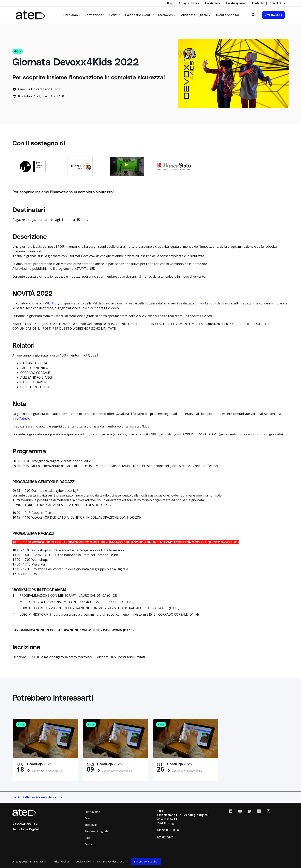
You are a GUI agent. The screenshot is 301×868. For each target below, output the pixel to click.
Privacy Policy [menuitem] (61, 862)
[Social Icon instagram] (267, 811)
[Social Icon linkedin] (259, 811)
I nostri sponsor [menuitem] (236, 3)
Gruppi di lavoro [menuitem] (189, 3)
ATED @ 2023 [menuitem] (20, 862)
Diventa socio (273, 15)
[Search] (254, 15)
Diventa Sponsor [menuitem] (227, 15)
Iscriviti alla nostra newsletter (35, 797)
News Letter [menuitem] (277, 3)
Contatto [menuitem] (258, 3)
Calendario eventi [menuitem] (138, 15)
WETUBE (52, 303)
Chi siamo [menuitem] (71, 15)
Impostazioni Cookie (146, 862)
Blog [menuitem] (170, 3)
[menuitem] (146, 861)
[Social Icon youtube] (240, 811)
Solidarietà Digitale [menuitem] (194, 15)
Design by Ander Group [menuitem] (111, 862)
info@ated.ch (22, 418)
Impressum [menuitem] (41, 862)
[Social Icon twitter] (249, 811)
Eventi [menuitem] (114, 15)
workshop (207, 303)
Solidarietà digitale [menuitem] (96, 831)
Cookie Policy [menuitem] (83, 862)
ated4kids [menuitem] (165, 15)
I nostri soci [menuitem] (212, 3)
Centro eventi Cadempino (46, 771)
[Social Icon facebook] (232, 811)
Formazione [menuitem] (94, 15)
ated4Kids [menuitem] (91, 825)
